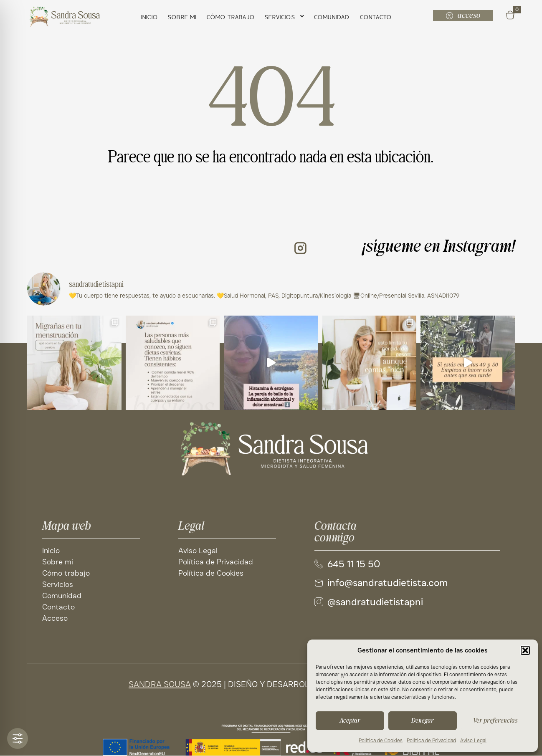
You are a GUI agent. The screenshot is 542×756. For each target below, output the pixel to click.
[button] (525, 650)
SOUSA (176, 684)
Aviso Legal (473, 740)
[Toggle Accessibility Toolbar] (18, 738)
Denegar (423, 721)
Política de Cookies (381, 740)
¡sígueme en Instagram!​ (439, 247)
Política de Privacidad (431, 740)
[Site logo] (271, 449)
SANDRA (145, 684)
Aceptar (350, 721)
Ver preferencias (495, 721)
